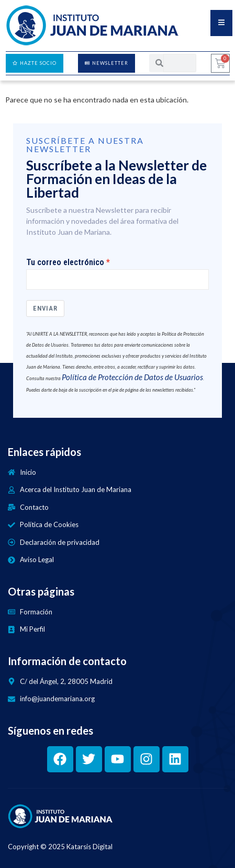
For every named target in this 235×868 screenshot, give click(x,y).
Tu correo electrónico (65, 262)
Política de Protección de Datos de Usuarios (132, 377)
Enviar (45, 308)
